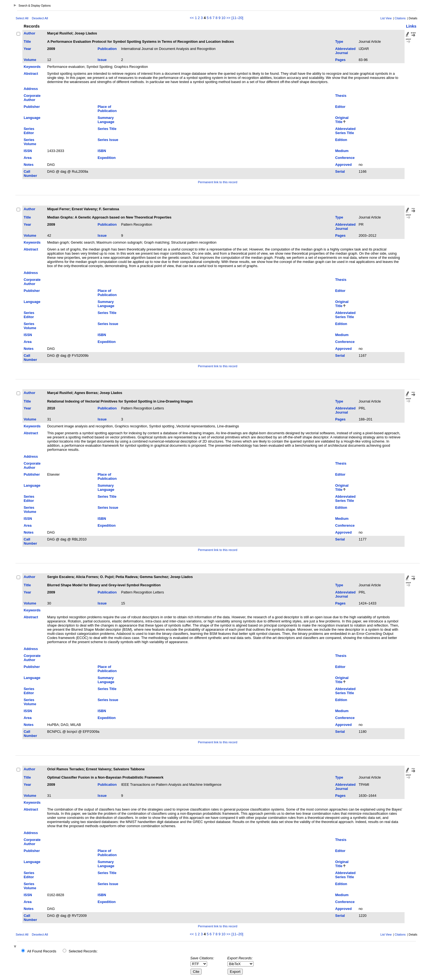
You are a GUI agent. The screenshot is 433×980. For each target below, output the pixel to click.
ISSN (28, 151)
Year (27, 49)
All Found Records (42, 951)
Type (339, 42)
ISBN (102, 151)
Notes (29, 165)
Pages (340, 60)
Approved (344, 165)
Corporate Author (32, 98)
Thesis (341, 96)
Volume (30, 60)
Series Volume (30, 142)
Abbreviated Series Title (345, 131)
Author (30, 33)
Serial (340, 171)
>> (229, 18)
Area (28, 158)
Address (31, 89)
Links (411, 26)
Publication (107, 49)
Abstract (31, 74)
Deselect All (40, 18)
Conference (345, 158)
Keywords (32, 67)
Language (32, 118)
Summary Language (106, 120)
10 (223, 18)
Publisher (32, 107)
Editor (340, 107)
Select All (22, 18)
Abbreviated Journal (345, 51)
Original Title (342, 120)
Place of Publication (107, 109)
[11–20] (237, 18)
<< (192, 18)
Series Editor (29, 131)
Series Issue (108, 140)
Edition (341, 140)
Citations (400, 18)
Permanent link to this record (218, 182)
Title (27, 42)
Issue (102, 60)
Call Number (30, 174)
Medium (342, 151)
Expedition (106, 158)
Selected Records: (83, 951)
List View (386, 18)
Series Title (107, 129)
